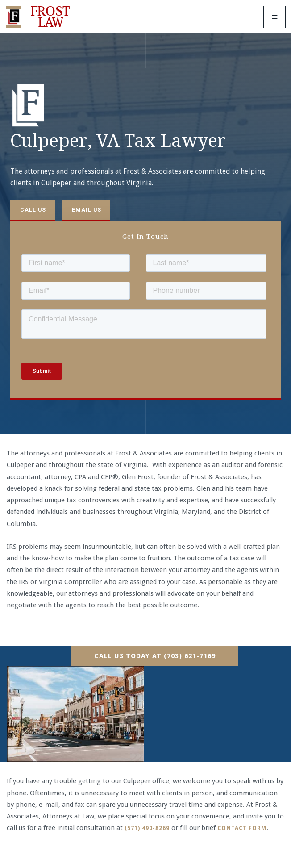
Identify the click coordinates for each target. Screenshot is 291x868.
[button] (274, 17)
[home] (40, 17)
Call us (33, 210)
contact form (242, 828)
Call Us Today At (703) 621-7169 (155, 656)
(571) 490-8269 (147, 828)
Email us (87, 210)
